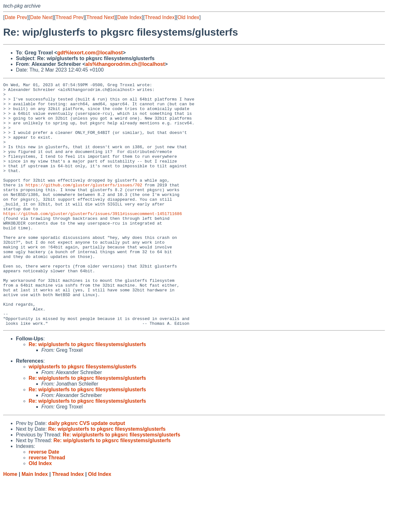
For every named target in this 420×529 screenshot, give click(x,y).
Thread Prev (70, 17)
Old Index (188, 17)
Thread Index (160, 17)
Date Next (41, 17)
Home (10, 523)
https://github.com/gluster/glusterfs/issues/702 (84, 206)
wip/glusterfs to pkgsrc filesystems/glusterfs (83, 415)
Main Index (35, 523)
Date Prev (16, 17)
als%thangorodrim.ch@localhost (125, 64)
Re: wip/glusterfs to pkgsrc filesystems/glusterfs (87, 393)
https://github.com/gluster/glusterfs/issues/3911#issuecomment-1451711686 (93, 240)
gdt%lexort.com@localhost (90, 53)
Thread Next (100, 17)
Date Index (129, 17)
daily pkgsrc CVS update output (87, 472)
